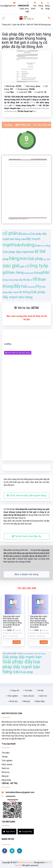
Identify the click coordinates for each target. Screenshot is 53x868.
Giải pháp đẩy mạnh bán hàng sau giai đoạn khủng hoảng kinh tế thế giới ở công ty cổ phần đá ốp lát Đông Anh (26, 40)
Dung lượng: (25, 89)
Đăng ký (41, 6)
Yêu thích (34, 6)
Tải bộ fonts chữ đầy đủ (26, 536)
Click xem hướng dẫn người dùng (26, 495)
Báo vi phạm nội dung (26, 574)
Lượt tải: (40, 92)
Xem (17, 642)
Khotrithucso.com (25, 862)
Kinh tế (30, 25)
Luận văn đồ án (19, 25)
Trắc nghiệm (13, 696)
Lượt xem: (24, 92)
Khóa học (14, 701)
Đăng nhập (47, 6)
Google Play (26, 831)
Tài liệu (41, 690)
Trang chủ (6, 25)
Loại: (9, 92)
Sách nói (43, 696)
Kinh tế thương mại (43, 25)
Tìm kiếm (29, 690)
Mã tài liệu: (13, 86)
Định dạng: (32, 86)
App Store (9, 831)
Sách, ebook (29, 696)
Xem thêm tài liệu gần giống (18, 353)
